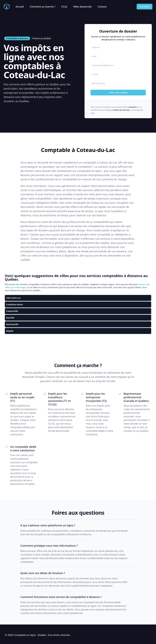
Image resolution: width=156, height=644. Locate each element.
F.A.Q (64, 7)
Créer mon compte (118, 92)
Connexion (145, 7)
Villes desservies (82, 7)
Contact (102, 7)
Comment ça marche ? (42, 7)
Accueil (20, 7)
